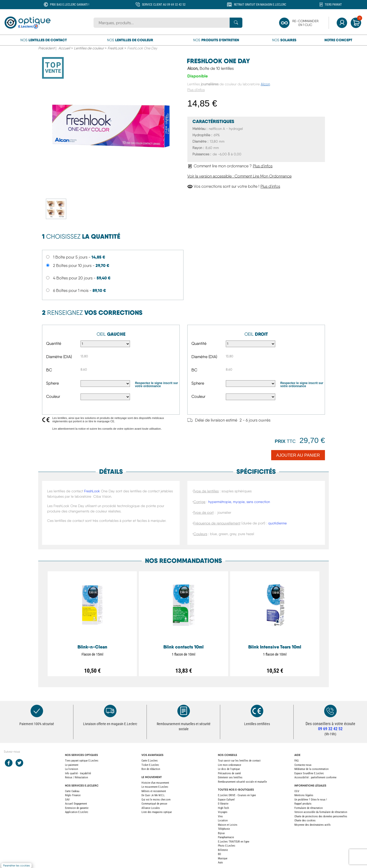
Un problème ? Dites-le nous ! (311, 800)
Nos (44, 40)
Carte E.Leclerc (150, 761)
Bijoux (221, 833)
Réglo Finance (73, 795)
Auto (220, 863)
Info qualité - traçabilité (78, 773)
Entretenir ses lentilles (230, 777)
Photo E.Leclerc (227, 846)
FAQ (297, 761)
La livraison (71, 769)
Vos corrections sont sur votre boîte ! (234, 186)
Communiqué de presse (154, 804)
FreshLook (115, 48)
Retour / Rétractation (76, 777)
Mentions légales (304, 795)
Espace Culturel (226, 800)
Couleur (53, 396)
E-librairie (223, 804)
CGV (297, 791)
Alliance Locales (151, 808)
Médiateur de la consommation (311, 769)
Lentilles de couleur (89, 48)
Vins (220, 816)
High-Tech (223, 808)
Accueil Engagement (76, 804)
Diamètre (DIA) (59, 357)
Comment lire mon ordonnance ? (230, 166)
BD (219, 854)
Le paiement (72, 765)
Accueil (64, 48)
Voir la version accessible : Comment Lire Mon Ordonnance (239, 176)
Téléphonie (224, 829)
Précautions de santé (229, 773)
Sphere (53, 383)
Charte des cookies (305, 820)
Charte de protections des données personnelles (321, 816)
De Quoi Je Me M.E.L (153, 795)
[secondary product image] (57, 208)
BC (49, 370)
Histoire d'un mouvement (155, 783)
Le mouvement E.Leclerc (155, 787)
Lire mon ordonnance (230, 765)
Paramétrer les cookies (16, 866)
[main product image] (111, 127)
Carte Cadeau (72, 791)
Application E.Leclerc (77, 812)
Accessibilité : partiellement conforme (315, 777)
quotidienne (277, 523)
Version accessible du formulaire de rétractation (321, 812)
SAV (67, 800)
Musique (223, 858)
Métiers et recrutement (154, 791)
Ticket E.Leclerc (150, 765)
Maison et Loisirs (228, 825)
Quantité (54, 343)
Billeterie (223, 850)
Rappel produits (303, 804)
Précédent (46, 48)
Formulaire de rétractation (309, 808)
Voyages (223, 812)
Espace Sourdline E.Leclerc (309, 773)
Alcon (265, 84)
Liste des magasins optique (157, 812)
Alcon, (211, 68)
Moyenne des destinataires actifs (312, 825)
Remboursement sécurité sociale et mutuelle (242, 782)
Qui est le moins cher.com (156, 800)
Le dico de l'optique (229, 769)
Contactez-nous (303, 765)
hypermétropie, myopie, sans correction (239, 502)
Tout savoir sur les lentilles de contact (239, 761)
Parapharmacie (226, 837)
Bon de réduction (151, 769)
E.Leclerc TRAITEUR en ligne (234, 842)
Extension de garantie (77, 808)
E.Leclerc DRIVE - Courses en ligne (237, 795)
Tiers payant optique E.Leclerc (82, 761)
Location (223, 820)
